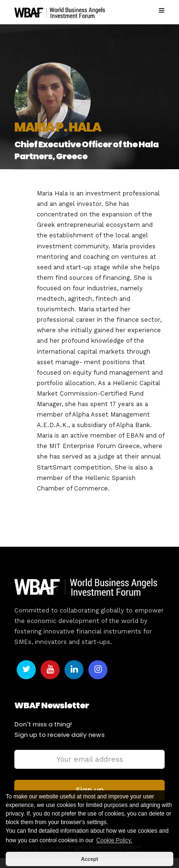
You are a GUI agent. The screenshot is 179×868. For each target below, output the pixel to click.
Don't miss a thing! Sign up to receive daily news (59, 730)
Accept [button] (89, 859)
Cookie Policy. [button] (114, 840)
